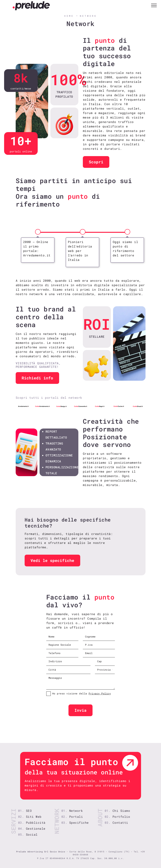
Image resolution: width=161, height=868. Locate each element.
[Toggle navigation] (154, 6)
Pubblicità (36, 823)
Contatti (120, 823)
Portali (76, 817)
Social (32, 834)
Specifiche (79, 823)
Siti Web (34, 817)
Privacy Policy (100, 693)
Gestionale (36, 828)
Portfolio (121, 817)
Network (88, 16)
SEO (29, 811)
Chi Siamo (121, 811)
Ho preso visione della (82, 693)
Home (69, 16)
